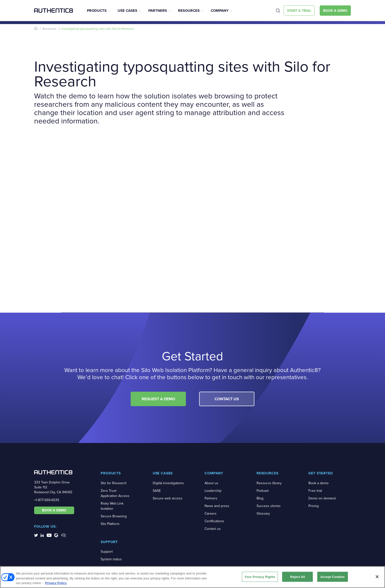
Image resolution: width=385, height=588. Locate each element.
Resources (189, 11)
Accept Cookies (333, 577)
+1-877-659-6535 (47, 500)
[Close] (377, 577)
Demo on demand (322, 498)
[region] (192, 577)
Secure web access (168, 498)
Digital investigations (168, 483)
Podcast (263, 491)
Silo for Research (114, 483)
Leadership (213, 491)
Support (107, 552)
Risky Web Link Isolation (112, 506)
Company (220, 11)
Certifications (214, 521)
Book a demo (318, 483)
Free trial (315, 491)
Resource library (269, 483)
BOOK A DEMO (54, 510)
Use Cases (127, 11)
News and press (217, 506)
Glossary (263, 514)
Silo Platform (110, 524)
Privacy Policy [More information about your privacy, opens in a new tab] (56, 583)
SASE (157, 491)
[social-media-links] (36, 535)
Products (97, 11)
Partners (158, 11)
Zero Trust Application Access (115, 493)
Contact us (213, 529)
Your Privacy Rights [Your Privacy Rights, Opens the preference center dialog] (260, 577)
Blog (260, 498)
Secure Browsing (114, 516)
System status (111, 559)
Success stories (269, 506)
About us (211, 483)
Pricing (314, 506)
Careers (211, 514)
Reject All (298, 577)
